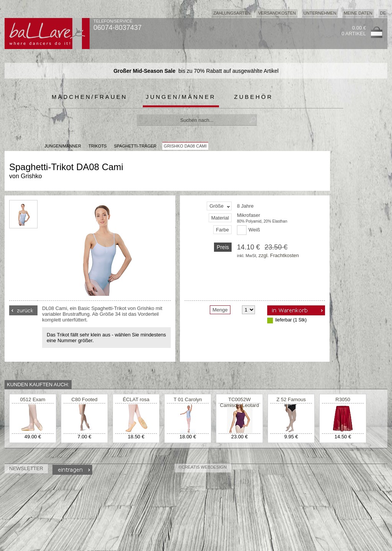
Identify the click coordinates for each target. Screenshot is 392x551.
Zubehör (254, 97)
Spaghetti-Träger (135, 146)
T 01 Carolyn (188, 399)
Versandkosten (277, 13)
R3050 (343, 399)
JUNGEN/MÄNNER (63, 146)
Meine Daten (358, 13)
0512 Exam (33, 399)
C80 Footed (85, 399)
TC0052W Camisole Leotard (240, 402)
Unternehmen (320, 13)
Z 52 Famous (291, 399)
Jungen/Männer (181, 97)
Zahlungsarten (232, 13)
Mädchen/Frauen (90, 97)
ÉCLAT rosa (136, 399)
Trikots (98, 146)
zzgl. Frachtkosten (279, 255)
